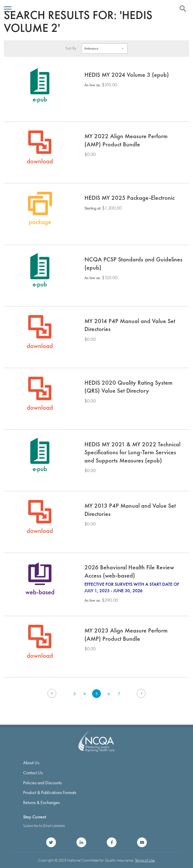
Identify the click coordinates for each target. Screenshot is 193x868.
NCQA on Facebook (112, 842)
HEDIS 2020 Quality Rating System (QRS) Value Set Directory (128, 387)
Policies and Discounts (42, 783)
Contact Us (33, 773)
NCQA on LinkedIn (81, 842)
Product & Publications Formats (50, 792)
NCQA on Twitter (51, 842)
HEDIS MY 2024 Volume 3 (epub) (127, 75)
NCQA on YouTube (142, 842)
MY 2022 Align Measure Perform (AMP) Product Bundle (126, 140)
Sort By (71, 48)
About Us (31, 763)
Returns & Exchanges (41, 802)
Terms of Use (145, 860)
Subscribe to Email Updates (44, 825)
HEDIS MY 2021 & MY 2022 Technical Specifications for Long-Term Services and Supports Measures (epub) (132, 452)
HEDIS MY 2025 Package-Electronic (130, 198)
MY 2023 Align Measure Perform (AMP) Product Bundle (126, 634)
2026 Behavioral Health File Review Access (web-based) (129, 571)
